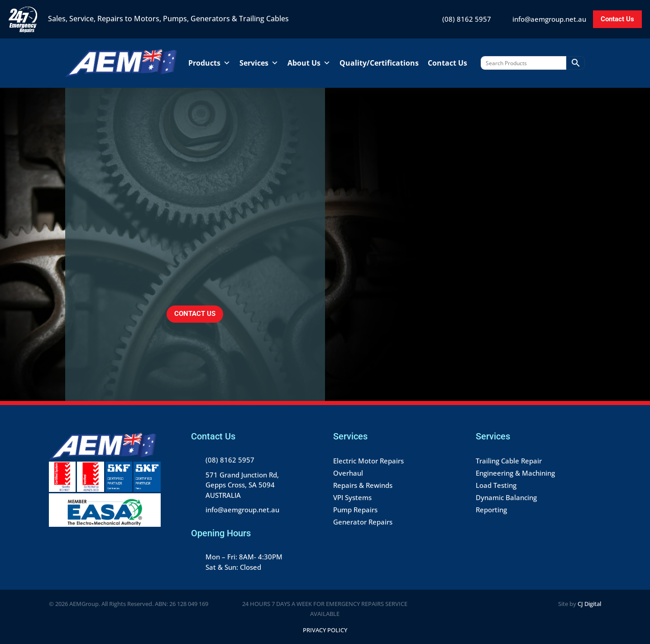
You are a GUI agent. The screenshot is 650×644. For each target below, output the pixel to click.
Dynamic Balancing (506, 497)
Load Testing (496, 485)
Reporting (491, 510)
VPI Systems (352, 497)
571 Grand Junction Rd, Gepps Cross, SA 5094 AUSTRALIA (242, 485)
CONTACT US (195, 314)
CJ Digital (589, 604)
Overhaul (348, 473)
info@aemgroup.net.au (549, 19)
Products (209, 63)
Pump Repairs (355, 510)
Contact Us (617, 19)
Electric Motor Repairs (368, 461)
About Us (309, 63)
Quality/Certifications (379, 63)
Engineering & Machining (515, 473)
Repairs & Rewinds (363, 485)
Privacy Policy (325, 630)
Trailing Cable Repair (509, 461)
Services (259, 63)
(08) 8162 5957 (467, 19)
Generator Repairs (363, 522)
